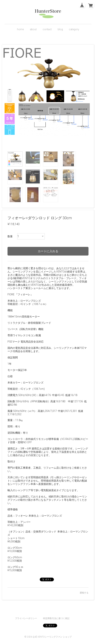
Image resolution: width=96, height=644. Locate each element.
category (74, 29)
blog (60, 29)
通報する (84, 593)
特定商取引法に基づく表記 (56, 618)
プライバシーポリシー (26, 618)
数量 (10, 236)
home (20, 29)
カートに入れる (48, 251)
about (33, 29)
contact (47, 29)
